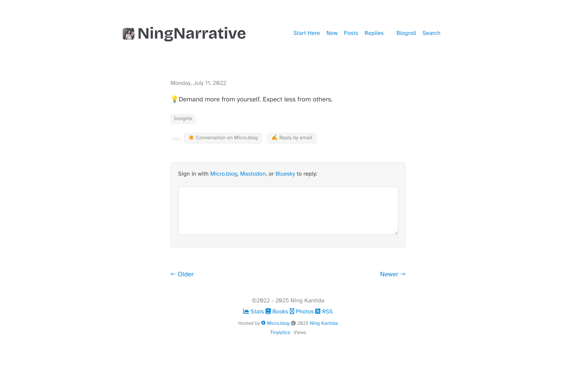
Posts (351, 33)
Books (278, 312)
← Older (182, 274)
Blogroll (406, 33)
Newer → (393, 274)
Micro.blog (224, 174)
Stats (254, 312)
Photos (303, 312)
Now (332, 33)
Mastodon (253, 174)
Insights (183, 119)
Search (431, 33)
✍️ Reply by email (292, 138)
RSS (324, 312)
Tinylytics (280, 332)
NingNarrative (184, 33)
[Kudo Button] (176, 139)
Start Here (307, 33)
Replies (374, 33)
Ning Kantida (324, 323)
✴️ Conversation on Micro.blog (223, 138)
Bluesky (285, 174)
